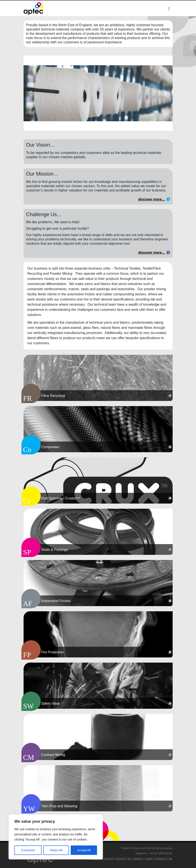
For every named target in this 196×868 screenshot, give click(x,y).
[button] (30, 93)
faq (129, 859)
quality (149, 859)
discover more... (154, 199)
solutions (138, 859)
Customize (28, 850)
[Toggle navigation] (169, 9)
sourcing (120, 859)
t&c (171, 859)
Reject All (56, 850)
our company (106, 859)
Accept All (84, 850)
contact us (161, 859)
